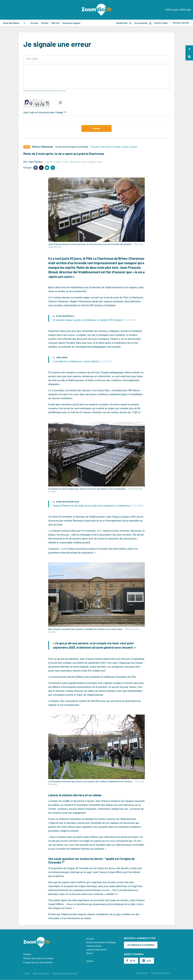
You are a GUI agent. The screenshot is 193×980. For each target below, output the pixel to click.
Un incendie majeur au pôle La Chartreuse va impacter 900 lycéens (94, 320)
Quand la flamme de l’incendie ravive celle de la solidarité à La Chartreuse (98, 506)
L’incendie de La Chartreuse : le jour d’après (82, 361)
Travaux (133, 147)
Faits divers (106, 147)
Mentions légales (41, 974)
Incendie (117, 147)
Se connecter (141, 23)
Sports (89, 953)
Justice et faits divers (96, 950)
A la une (90, 939)
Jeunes (125, 147)
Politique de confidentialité (65, 974)
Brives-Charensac (43, 147)
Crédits (27, 974)
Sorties (45, 23)
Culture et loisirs (94, 946)
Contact (27, 954)
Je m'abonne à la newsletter (141, 945)
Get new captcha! (60, 103)
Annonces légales (71, 23)
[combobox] (14, 23)
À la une (34, 23)
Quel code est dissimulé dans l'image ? (44, 112)
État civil (55, 23)
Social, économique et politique (72, 147)
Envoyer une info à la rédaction (38, 962)
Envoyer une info (181, 23)
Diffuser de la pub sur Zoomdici (38, 958)
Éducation (95, 147)
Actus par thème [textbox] (11, 23)
